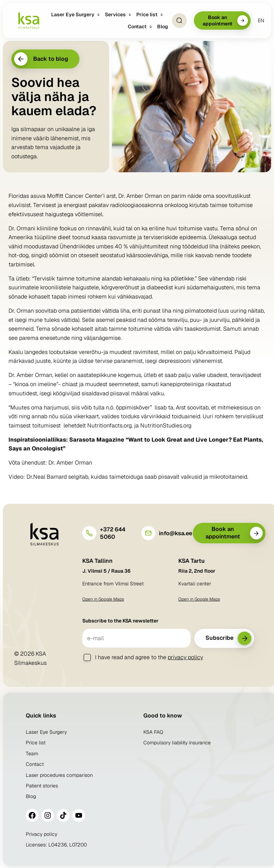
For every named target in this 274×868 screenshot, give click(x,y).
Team (32, 754)
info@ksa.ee (175, 533)
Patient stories (42, 786)
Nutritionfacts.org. (110, 426)
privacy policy (185, 657)
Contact (35, 764)
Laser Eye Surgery (46, 732)
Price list (36, 743)
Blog (31, 796)
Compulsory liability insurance (177, 743)
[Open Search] (179, 20)
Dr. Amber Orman (70, 463)
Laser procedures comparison (59, 775)
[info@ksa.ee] (148, 533)
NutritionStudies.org (166, 426)
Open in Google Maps (103, 599)
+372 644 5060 (113, 533)
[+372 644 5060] (89, 533)
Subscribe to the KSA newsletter (120, 621)
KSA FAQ (153, 732)
